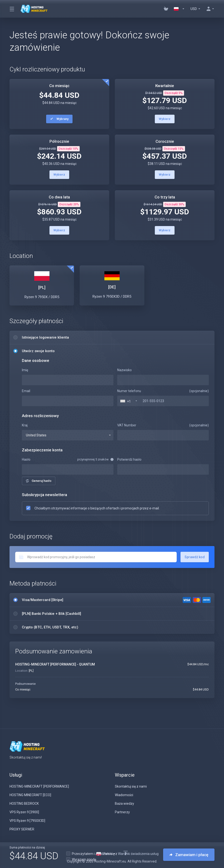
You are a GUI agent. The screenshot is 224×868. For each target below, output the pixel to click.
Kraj (25, 425)
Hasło (26, 459)
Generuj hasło (39, 481)
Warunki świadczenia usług (138, 854)
